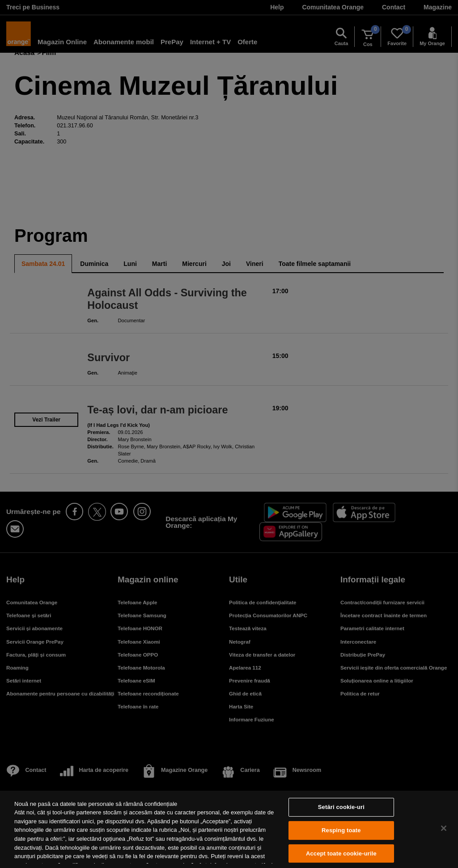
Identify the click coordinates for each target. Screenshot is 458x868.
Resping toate (341, 830)
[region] (229, 829)
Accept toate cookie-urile (341, 853)
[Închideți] (444, 828)
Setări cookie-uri (341, 807)
